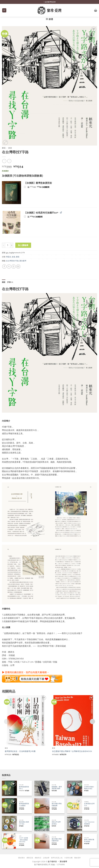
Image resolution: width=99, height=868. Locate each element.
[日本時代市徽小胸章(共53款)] (75, 788)
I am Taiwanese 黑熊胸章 (89, 823)
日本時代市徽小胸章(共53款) (89, 788)
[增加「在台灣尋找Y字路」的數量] (12, 245)
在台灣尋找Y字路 (12, 261)
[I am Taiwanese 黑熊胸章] (75, 823)
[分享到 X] (9, 266)
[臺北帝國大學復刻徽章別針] (42, 841)
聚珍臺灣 (23, 261)
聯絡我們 (77, 858)
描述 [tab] (4, 282)
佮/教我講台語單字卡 (89, 805)
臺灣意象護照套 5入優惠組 (24, 805)
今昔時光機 (68, 858)
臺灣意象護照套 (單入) (24, 788)
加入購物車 (23, 245)
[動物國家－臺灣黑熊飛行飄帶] (42, 788)
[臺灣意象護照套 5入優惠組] (9, 806)
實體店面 (30, 858)
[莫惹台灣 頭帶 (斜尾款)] (42, 823)
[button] (4, 10)
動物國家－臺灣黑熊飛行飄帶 (57, 788)
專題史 (9, 257)
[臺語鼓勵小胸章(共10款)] (9, 823)
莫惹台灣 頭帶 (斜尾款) (56, 823)
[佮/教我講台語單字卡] (75, 806)
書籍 (4, 148)
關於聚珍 (22, 858)
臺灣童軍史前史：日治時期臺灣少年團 (20, 751)
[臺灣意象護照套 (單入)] (9, 788)
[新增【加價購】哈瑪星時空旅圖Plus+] (25, 217)
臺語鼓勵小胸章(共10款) (24, 823)
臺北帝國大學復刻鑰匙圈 (57, 805)
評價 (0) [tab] (10, 282)
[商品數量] (8, 245)
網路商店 (38, 858)
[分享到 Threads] (14, 266)
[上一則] (9, 161)
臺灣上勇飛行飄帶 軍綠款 (89, 841)
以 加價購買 (37, 187)
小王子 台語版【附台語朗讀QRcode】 (24, 840)
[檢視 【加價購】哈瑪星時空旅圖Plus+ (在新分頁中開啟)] (61, 213)
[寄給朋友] (18, 266)
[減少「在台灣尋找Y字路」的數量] (3, 245)
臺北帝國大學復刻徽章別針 (57, 840)
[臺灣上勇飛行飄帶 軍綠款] (75, 841)
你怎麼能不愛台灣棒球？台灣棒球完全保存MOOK (72, 751)
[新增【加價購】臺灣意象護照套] (25, 187)
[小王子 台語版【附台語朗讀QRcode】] (9, 841)
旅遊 (10, 148)
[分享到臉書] (4, 266)
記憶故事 (46, 858)
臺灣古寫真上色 (57, 858)
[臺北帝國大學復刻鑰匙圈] (42, 806)
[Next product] (4, 161)
